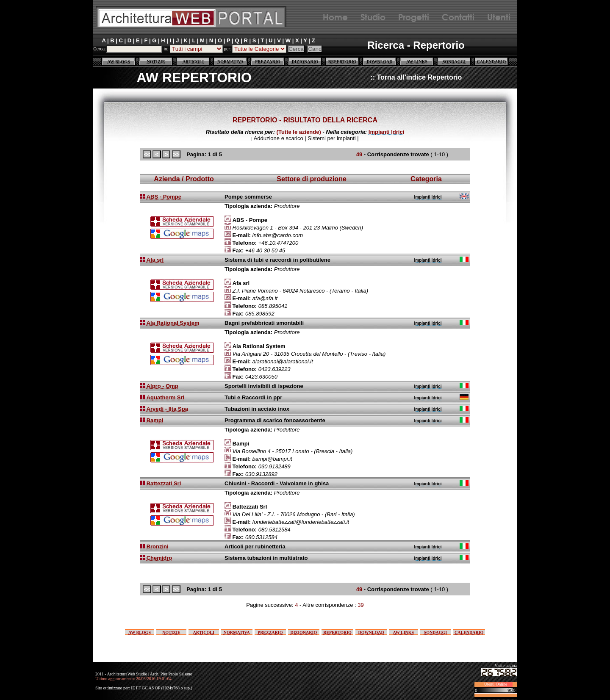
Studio (373, 16)
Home (335, 16)
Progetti (414, 16)
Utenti (499, 16)
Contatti (458, 16)
